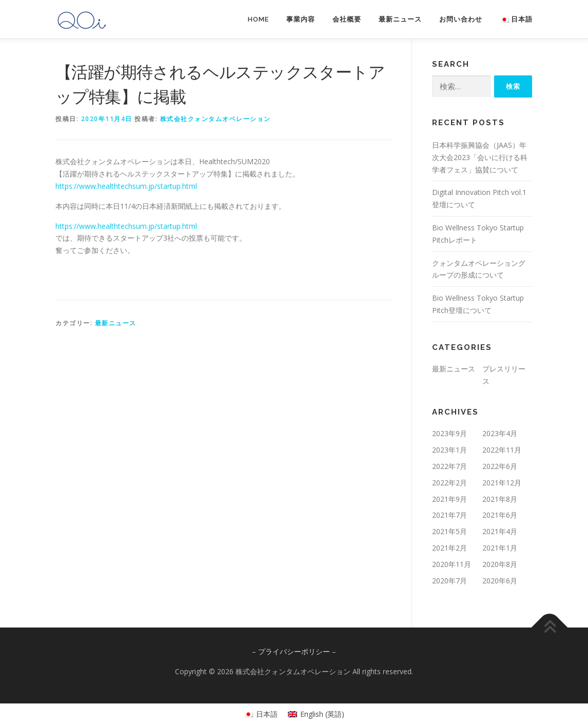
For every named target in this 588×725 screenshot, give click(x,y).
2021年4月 (500, 531)
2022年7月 (449, 466)
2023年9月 (449, 433)
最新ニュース (400, 19)
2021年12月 (502, 483)
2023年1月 (449, 450)
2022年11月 (502, 450)
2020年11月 (452, 564)
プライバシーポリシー (294, 651)
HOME (258, 19)
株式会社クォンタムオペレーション (215, 119)
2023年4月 (500, 433)
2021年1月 (500, 548)
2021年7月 (449, 515)
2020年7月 (449, 581)
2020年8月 (500, 564)
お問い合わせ (461, 19)
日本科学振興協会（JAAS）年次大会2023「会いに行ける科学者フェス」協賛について (480, 157)
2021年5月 (449, 531)
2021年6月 (500, 515)
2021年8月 (500, 499)
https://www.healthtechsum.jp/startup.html (126, 186)
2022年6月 (500, 466)
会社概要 (347, 19)
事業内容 (301, 19)
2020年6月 (500, 581)
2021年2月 (449, 548)
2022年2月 (449, 483)
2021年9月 (449, 499)
